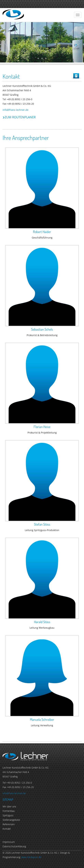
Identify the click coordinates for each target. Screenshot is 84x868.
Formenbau (9, 811)
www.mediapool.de (31, 857)
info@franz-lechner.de (15, 110)
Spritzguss (8, 815)
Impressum (9, 842)
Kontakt (7, 829)
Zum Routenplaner (20, 117)
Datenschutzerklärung (14, 846)
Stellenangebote (11, 820)
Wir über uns (9, 806)
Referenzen (9, 824)
